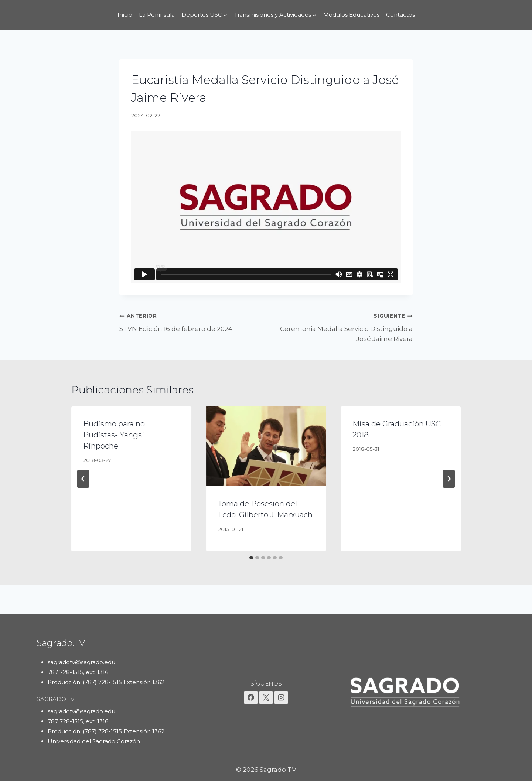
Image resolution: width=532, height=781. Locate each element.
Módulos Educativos (351, 15)
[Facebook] (251, 697)
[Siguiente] (449, 479)
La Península (157, 15)
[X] (266, 697)
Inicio (125, 15)
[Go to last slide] (83, 479)
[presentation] (266, 446)
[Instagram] (281, 697)
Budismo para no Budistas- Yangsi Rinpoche (114, 435)
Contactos (400, 15)
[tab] (251, 558)
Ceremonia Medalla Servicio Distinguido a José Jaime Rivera (342, 327)
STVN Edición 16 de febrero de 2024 (190, 322)
